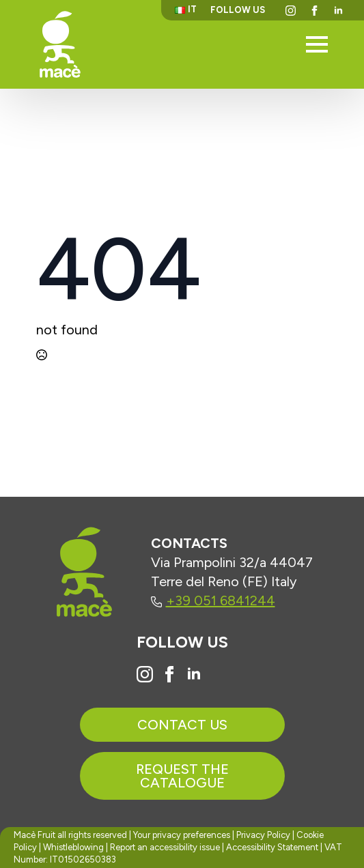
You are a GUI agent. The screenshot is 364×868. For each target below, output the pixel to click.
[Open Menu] (317, 44)
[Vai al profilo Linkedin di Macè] (194, 674)
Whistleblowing (73, 847)
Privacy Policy (263, 835)
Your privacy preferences (182, 835)
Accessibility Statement (272, 847)
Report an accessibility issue (165, 847)
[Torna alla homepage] (60, 44)
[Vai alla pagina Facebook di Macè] (169, 674)
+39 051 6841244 (213, 601)
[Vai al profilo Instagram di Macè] (145, 674)
